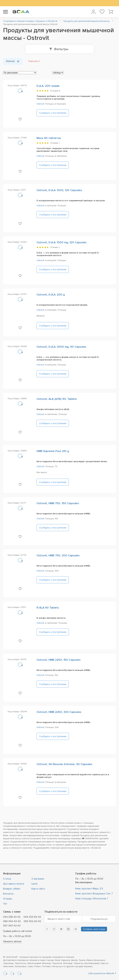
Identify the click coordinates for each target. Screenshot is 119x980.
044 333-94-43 (32, 917)
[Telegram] (75, 929)
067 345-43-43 (12, 926)
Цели (34, 884)
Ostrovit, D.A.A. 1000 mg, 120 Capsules (62, 242)
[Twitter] (61, 929)
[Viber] (68, 929)
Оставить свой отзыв (94, 929)
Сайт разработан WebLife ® (102, 973)
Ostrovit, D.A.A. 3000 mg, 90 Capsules (61, 347)
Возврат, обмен (12, 889)
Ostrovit (40, 104)
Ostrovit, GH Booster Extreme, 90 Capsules (64, 764)
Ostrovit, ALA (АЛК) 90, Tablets (57, 399)
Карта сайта (38, 889)
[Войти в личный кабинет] (93, 12)
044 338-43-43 (12, 917)
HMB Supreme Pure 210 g (53, 451)
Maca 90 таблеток (49, 138)
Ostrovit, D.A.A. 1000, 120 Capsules (59, 190)
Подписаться (99, 919)
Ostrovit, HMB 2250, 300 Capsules (59, 712)
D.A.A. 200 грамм (48, 86)
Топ (5, 904)
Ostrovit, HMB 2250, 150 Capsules (59, 660)
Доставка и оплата (14, 884)
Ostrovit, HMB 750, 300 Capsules (58, 555)
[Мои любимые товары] (102, 12)
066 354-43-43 (12, 921)
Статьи (7, 879)
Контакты (8, 894)
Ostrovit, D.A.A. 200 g (51, 295)
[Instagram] (54, 929)
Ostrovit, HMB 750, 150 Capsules (58, 503)
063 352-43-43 (32, 921)
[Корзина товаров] (111, 12)
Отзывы (55, 91)
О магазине (38, 879)
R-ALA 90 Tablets (48, 608)
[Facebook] (47, 929)
